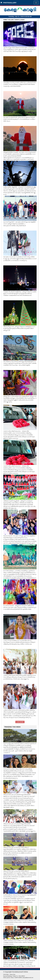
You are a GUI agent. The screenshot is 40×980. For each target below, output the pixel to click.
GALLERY (11, 20)
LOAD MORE (20, 722)
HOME (5, 20)
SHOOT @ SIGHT (20, 20)
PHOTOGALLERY (9, 3)
